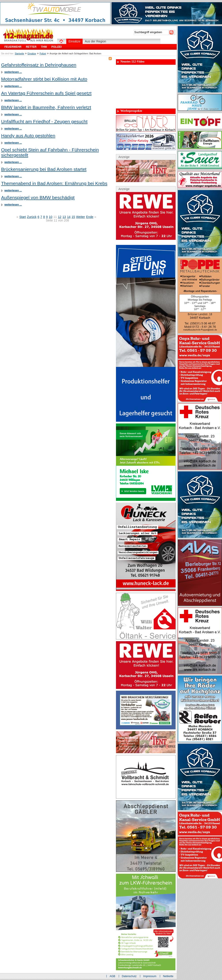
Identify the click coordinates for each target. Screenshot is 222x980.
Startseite (19, 54)
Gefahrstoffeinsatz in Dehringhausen (39, 65)
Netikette (168, 976)
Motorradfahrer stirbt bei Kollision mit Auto (44, 79)
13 (64, 217)
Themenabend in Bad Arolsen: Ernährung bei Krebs (54, 183)
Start (23, 217)
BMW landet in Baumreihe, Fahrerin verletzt (46, 107)
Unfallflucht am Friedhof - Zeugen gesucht (44, 121)
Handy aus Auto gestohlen (28, 136)
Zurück (32, 217)
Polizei (43, 54)
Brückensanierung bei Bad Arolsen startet (44, 169)
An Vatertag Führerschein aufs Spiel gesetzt (46, 93)
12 (60, 217)
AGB (112, 976)
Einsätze (32, 54)
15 (73, 217)
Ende (90, 217)
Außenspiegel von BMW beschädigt (38, 197)
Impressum (150, 976)
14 (69, 217)
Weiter (81, 217)
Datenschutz (129, 976)
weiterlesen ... (13, 72)
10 (51, 217)
